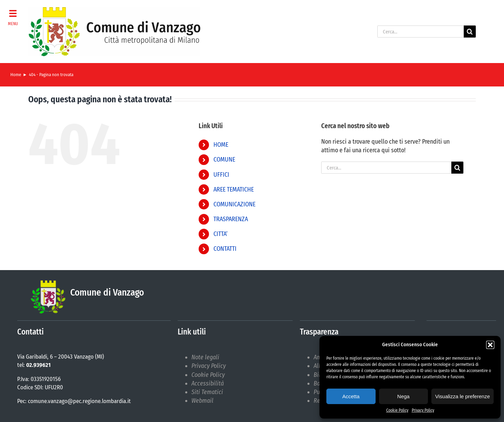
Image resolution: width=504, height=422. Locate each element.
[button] (490, 345)
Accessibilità (208, 383)
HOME (221, 145)
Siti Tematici (207, 392)
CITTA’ (220, 234)
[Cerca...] (421, 32)
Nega (403, 396)
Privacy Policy (423, 410)
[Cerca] (470, 32)
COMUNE (224, 159)
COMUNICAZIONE (234, 204)
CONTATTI (225, 249)
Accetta (351, 396)
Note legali (205, 357)
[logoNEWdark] (114, 10)
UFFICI (221, 175)
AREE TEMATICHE (234, 189)
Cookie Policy (397, 410)
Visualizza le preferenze (463, 396)
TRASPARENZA (231, 219)
